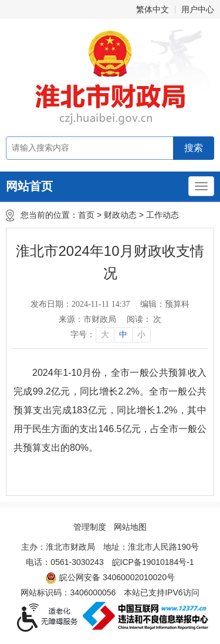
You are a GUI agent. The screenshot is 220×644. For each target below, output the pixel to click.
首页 (86, 215)
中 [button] (123, 335)
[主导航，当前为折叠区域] (201, 186)
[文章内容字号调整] (110, 335)
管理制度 (90, 527)
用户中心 (198, 9)
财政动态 (120, 215)
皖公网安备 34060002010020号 (110, 578)
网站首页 (29, 186)
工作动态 (163, 215)
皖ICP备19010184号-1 (153, 562)
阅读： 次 (144, 319)
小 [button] (141, 335)
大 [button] (105, 335)
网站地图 (130, 527)
